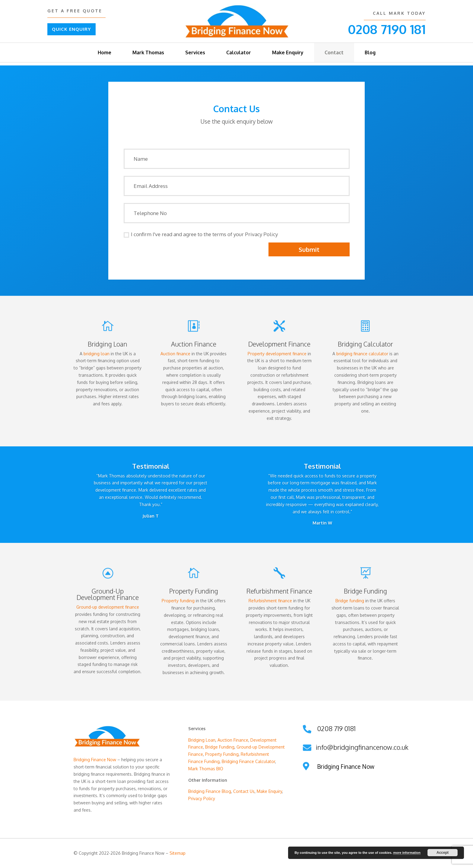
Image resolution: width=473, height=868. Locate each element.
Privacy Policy (202, 798)
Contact (334, 52)
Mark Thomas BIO (206, 769)
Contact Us (244, 791)
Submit (309, 249)
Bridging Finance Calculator (248, 761)
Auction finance (175, 354)
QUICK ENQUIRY (71, 29)
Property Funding (222, 754)
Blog (370, 52)
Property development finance (277, 354)
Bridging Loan (108, 344)
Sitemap (178, 853)
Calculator (239, 52)
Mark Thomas (148, 52)
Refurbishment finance (270, 601)
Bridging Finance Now (95, 760)
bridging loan (97, 354)
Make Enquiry (288, 52)
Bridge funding (350, 601)
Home (105, 52)
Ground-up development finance (108, 607)
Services (195, 52)
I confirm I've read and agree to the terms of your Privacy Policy (201, 234)
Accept (443, 853)
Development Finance (279, 344)
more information (407, 853)
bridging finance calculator (362, 354)
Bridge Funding (220, 747)
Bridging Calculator (365, 344)
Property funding (178, 601)
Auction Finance (194, 344)
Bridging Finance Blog (210, 791)
